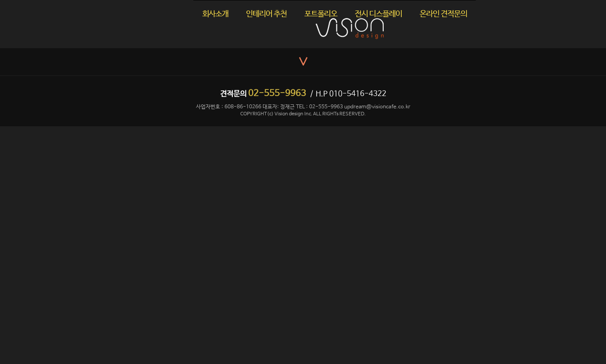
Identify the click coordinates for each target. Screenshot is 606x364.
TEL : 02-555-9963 (319, 107)
